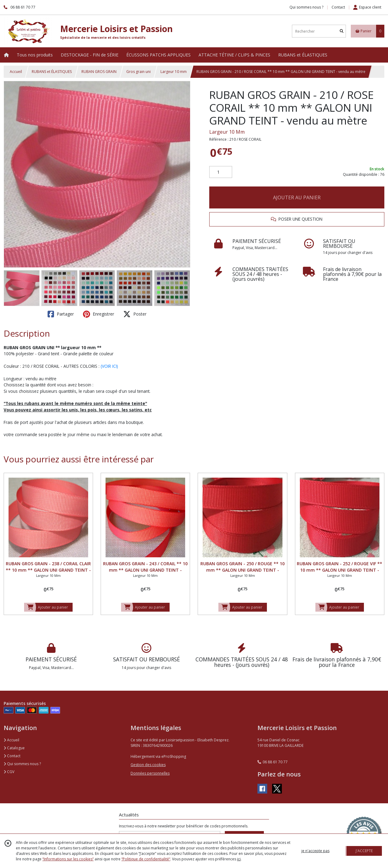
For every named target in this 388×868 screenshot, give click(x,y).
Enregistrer (99, 314)
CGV (9, 772)
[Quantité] (221, 172)
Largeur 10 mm (174, 72)
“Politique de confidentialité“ (146, 859)
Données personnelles (150, 773)
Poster (135, 314)
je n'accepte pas (315, 851)
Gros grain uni (138, 72)
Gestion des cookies (148, 765)
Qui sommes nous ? (22, 764)
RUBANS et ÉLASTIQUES (52, 72)
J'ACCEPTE (364, 851)
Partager (61, 314)
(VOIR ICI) (109, 366)
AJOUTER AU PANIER (297, 197)
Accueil (16, 72)
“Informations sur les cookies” (68, 859)
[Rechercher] (342, 31)
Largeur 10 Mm (227, 132)
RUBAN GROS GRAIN (99, 72)
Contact (338, 7)
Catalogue (14, 748)
